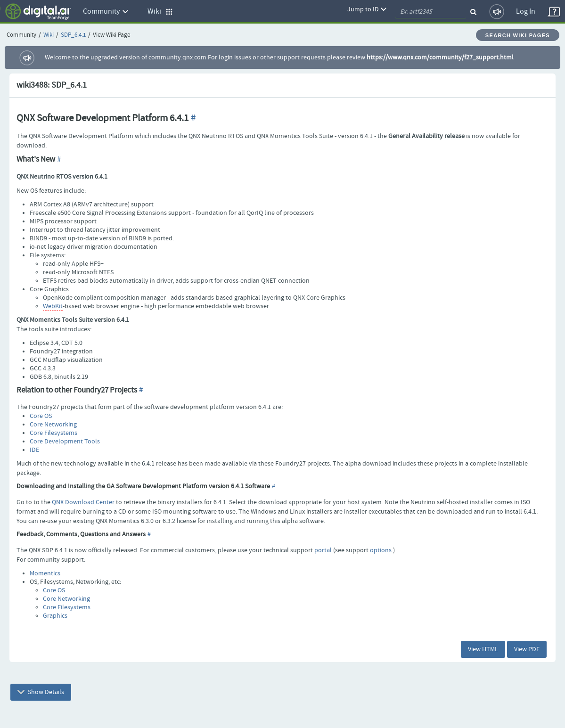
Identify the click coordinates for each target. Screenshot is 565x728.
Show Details (41, 692)
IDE (34, 450)
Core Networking (53, 425)
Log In (526, 12)
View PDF (527, 649)
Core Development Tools (65, 442)
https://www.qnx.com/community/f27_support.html (440, 57)
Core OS (41, 416)
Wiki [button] (160, 12)
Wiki (49, 35)
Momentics (45, 573)
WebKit (53, 306)
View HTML (483, 649)
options (381, 550)
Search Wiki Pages (518, 35)
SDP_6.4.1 (73, 35)
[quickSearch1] (431, 12)
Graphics (55, 616)
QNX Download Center (83, 502)
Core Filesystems (53, 433)
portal (323, 550)
